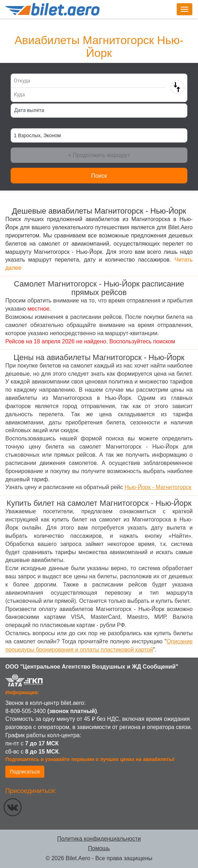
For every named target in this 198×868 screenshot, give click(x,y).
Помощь (99, 848)
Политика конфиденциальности (99, 839)
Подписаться (25, 772)
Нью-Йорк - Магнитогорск (158, 487)
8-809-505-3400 (26, 711)
